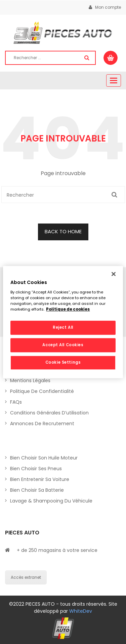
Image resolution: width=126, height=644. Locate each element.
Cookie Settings (63, 362)
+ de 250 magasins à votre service (57, 550)
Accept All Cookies (63, 345)
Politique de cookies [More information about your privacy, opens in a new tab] (68, 309)
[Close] (114, 274)
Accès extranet (26, 577)
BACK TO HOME (63, 231)
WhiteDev (81, 611)
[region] (63, 322)
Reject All (63, 327)
